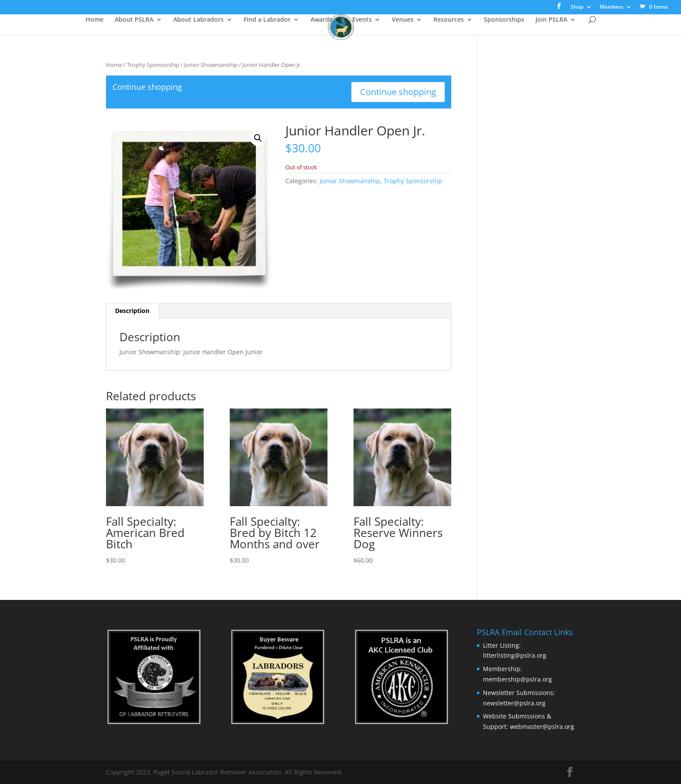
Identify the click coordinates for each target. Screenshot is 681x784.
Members (612, 7)
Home (94, 20)
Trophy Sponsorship (153, 65)
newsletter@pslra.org (514, 703)
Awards (321, 20)
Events (362, 20)
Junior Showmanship (211, 65)
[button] (258, 138)
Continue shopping (398, 92)
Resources (449, 20)
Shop (577, 7)
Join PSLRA (551, 20)
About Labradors (198, 20)
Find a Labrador (267, 20)
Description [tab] (132, 311)
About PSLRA (134, 20)
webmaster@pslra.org (542, 726)
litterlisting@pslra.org (515, 655)
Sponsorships (504, 20)
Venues (403, 20)
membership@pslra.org (517, 679)
